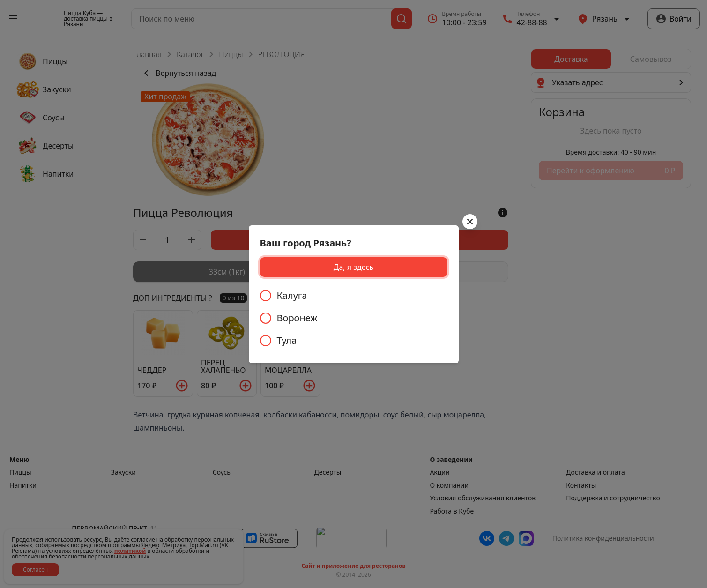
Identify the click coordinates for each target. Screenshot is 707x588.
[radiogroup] (354, 318)
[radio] (354, 296)
